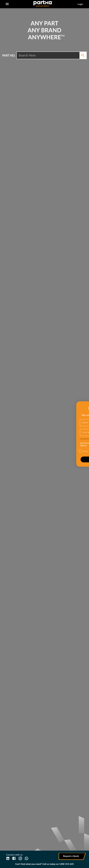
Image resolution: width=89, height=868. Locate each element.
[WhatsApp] (26, 858)
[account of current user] (7, 4)
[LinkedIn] (8, 858)
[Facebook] (14, 858)
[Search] (83, 55)
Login (80, 4)
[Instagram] (20, 858)
